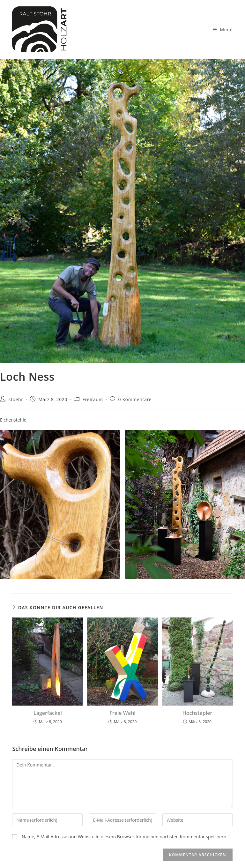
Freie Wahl (122, 713)
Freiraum (93, 399)
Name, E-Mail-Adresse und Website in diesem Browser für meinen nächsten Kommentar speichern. (125, 837)
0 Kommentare (135, 399)
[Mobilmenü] (223, 30)
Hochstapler (197, 713)
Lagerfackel (48, 713)
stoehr (16, 399)
